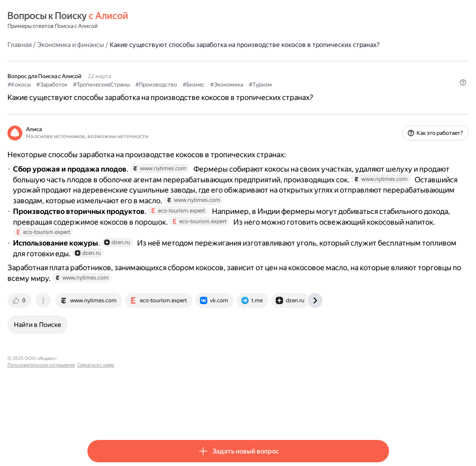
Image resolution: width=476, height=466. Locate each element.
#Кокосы (99, 93)
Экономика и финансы (151, 44)
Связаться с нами (229, 414)
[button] (383, 109)
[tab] (100, 356)
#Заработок (132, 93)
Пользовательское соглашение (175, 414)
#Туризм (340, 93)
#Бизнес (274, 93)
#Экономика (307, 93)
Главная (99, 44)
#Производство (236, 93)
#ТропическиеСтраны (181, 93)
